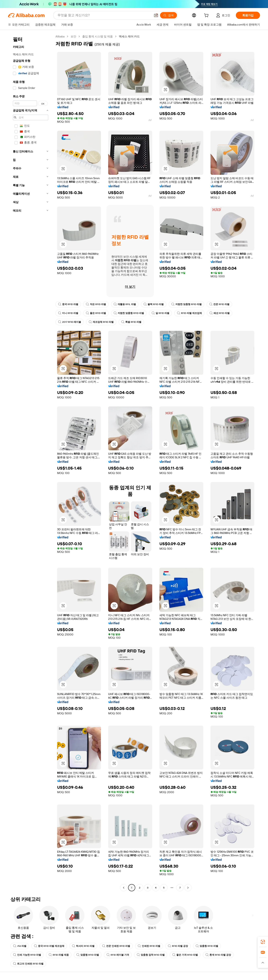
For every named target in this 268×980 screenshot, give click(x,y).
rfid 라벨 (20, 946)
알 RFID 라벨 (160, 313)
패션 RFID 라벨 (220, 313)
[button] (156, 15)
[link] (263, 942)
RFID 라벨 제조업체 (189, 313)
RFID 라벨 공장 (178, 946)
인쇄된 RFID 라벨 (149, 946)
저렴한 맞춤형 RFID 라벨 (186, 304)
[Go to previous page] (124, 888)
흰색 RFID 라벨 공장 (218, 955)
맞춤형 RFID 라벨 (207, 946)
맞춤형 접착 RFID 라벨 (151, 955)
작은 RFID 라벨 (96, 304)
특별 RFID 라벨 (131, 322)
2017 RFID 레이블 (70, 322)
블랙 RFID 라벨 (154, 304)
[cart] (207, 16)
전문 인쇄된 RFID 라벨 (116, 946)
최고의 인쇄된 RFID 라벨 (28, 964)
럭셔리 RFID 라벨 (83, 946)
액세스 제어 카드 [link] (129, 36)
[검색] (168, 15)
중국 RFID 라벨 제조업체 (49, 946)
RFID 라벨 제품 (59, 955)
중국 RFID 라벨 (68, 304)
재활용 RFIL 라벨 (125, 304)
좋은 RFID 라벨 (96, 313)
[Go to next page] (188, 888)
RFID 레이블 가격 (118, 955)
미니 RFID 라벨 (68, 313)
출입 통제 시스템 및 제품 (98, 36)
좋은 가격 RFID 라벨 (185, 955)
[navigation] (31, 463)
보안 (73, 36)
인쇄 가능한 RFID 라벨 (27, 955)
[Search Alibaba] (104, 15)
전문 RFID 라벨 (219, 304)
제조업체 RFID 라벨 (101, 322)
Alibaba (60, 36)
